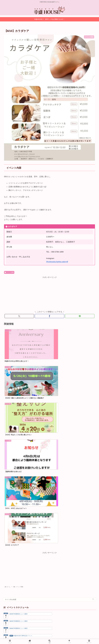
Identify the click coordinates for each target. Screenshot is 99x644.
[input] (49, 428)
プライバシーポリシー (44, 633)
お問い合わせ (58, 633)
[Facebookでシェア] (49, 316)
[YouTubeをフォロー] (55, 512)
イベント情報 (9, 272)
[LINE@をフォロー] (60, 512)
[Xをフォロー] (39, 512)
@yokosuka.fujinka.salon (57, 262)
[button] (93, 427)
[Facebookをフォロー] (44, 512)
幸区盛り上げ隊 (50, 501)
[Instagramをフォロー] (50, 512)
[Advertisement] (49, 293)
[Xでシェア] (19, 316)
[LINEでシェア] (80, 316)
